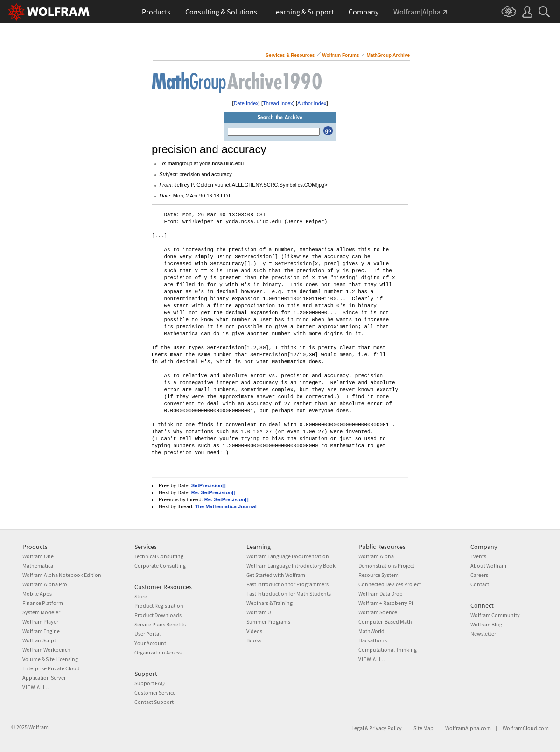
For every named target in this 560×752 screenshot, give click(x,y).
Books (254, 640)
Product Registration (159, 606)
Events (478, 556)
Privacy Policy (385, 728)
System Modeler (41, 612)
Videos (254, 631)
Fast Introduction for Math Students (289, 594)
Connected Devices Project (390, 584)
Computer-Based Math (385, 622)
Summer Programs (268, 622)
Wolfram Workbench (46, 650)
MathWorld (371, 631)
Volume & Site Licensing (50, 659)
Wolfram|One (38, 556)
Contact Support (154, 702)
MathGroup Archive (388, 55)
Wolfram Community (495, 615)
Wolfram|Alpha (376, 556)
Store (141, 596)
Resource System (378, 575)
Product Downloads (158, 615)
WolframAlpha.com (468, 728)
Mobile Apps (37, 594)
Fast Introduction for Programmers (287, 584)
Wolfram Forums (340, 55)
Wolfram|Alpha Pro (45, 584)
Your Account (150, 643)
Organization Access (158, 652)
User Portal (147, 634)
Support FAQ (150, 683)
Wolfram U (259, 612)
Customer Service (155, 692)
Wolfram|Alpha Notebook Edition (62, 575)
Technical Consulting (159, 556)
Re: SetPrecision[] (213, 492)
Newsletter (483, 634)
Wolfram (38, 727)
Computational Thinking (388, 650)
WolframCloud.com (526, 728)
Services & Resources (290, 55)
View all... (37, 687)
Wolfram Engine (41, 631)
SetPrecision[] (209, 485)
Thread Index (278, 103)
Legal (358, 728)
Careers (479, 575)
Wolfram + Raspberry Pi (386, 603)
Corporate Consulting (160, 566)
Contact (480, 584)
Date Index (246, 103)
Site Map (423, 728)
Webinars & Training (269, 603)
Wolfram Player (40, 622)
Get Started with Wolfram (276, 575)
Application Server (44, 678)
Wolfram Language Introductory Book (291, 566)
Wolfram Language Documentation (288, 556)
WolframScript (39, 640)
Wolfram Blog (486, 624)
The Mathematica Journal (226, 506)
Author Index (312, 103)
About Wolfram (488, 566)
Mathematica (38, 566)
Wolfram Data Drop (381, 594)
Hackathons (373, 640)
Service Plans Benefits (160, 624)
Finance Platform (43, 603)
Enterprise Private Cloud (51, 668)
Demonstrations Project (386, 566)
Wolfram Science (378, 612)
